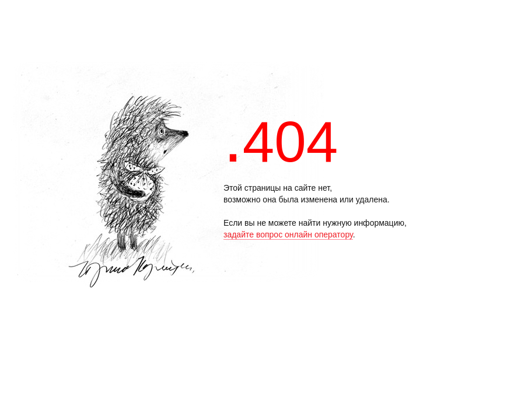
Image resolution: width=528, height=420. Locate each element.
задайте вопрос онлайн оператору (288, 235)
